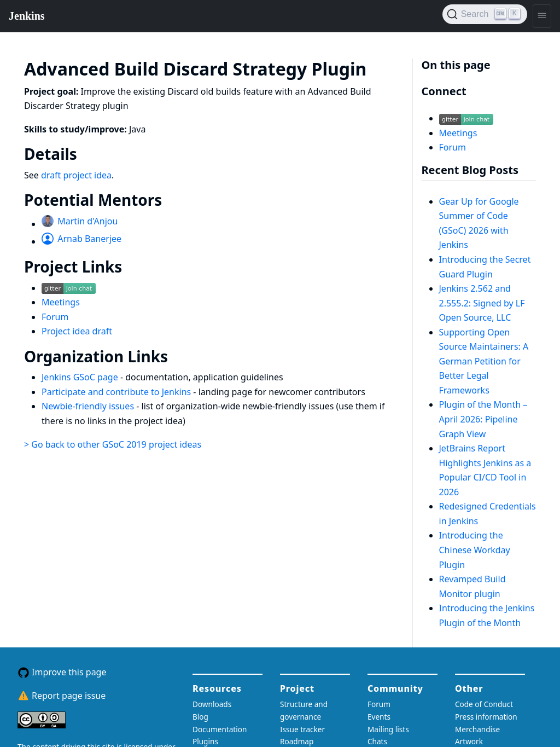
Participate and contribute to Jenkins (117, 392)
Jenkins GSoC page (81, 377)
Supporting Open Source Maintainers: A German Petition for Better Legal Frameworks (484, 361)
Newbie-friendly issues (89, 406)
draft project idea (76, 175)
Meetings (61, 302)
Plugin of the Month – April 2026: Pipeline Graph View (483, 419)
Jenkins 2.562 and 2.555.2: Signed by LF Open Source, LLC (482, 303)
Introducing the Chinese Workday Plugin (475, 550)
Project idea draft (77, 331)
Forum (55, 317)
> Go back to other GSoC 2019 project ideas (113, 444)
